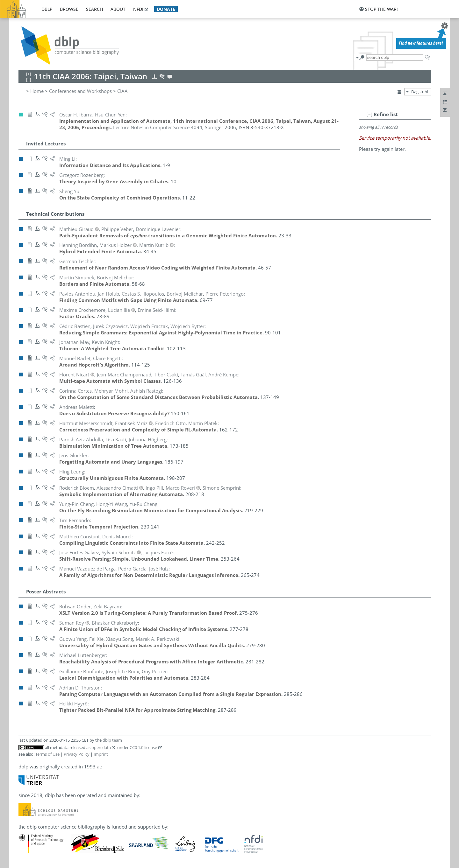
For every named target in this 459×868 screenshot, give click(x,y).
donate (166, 9)
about (118, 9)
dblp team (112, 740)
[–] (369, 114)
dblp (47, 9)
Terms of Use (47, 754)
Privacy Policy (77, 754)
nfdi (138, 9)
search (94, 9)
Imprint (101, 754)
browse (69, 9)
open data (101, 747)
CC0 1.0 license (143, 747)
